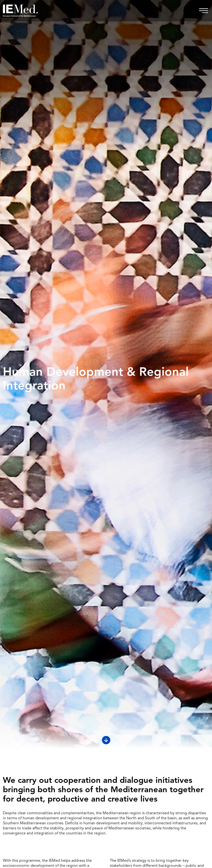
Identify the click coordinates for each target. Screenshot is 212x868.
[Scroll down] (106, 740)
